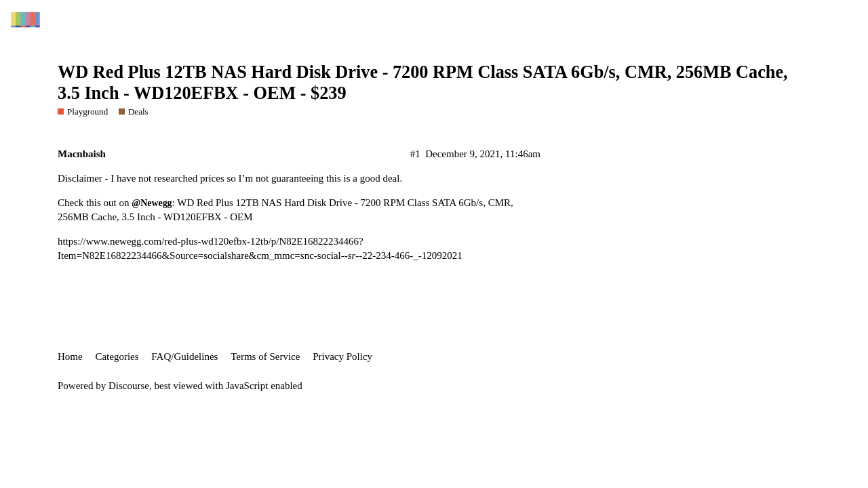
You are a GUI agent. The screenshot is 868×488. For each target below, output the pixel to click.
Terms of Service (265, 357)
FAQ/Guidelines (184, 357)
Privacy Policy (342, 357)
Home (70, 357)
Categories (117, 357)
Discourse (129, 386)
